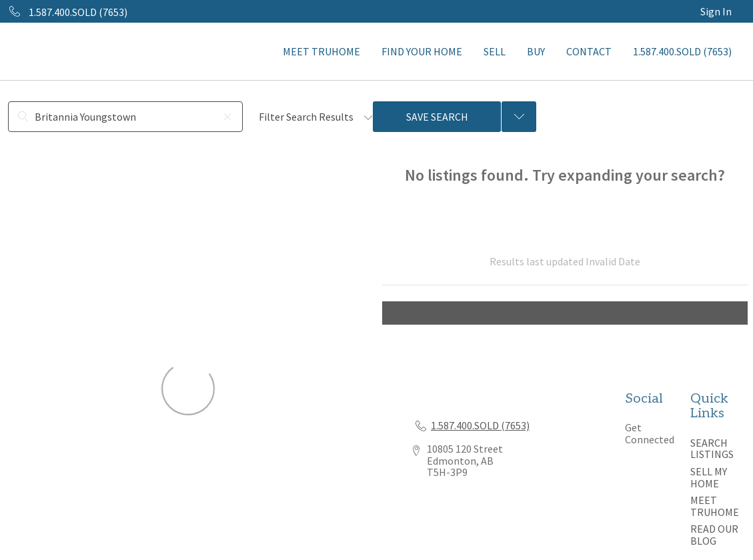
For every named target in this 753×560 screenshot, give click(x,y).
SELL (495, 51)
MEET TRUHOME (321, 51)
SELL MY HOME (709, 477)
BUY (536, 51)
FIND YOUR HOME (422, 51)
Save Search (437, 117)
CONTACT (589, 51)
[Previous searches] (519, 117)
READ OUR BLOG (714, 535)
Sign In (716, 11)
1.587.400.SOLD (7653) (682, 51)
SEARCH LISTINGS (712, 449)
